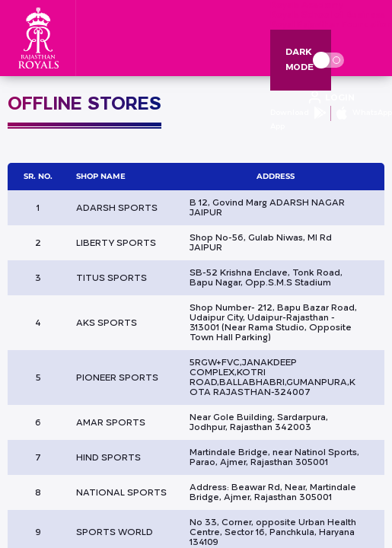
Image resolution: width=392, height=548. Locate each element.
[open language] (331, 98)
